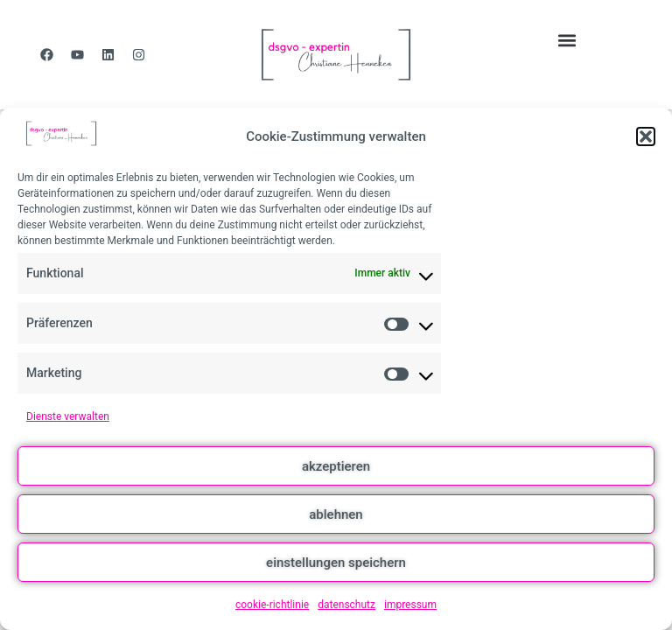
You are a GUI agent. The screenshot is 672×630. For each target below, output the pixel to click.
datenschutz (346, 605)
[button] (646, 136)
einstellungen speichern (336, 563)
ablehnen (336, 514)
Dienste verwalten (68, 416)
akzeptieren (336, 466)
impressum (410, 605)
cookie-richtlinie (272, 605)
